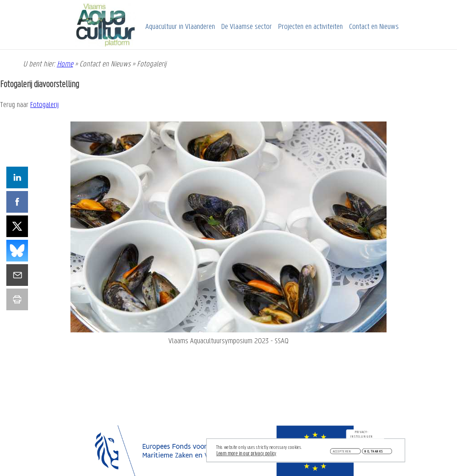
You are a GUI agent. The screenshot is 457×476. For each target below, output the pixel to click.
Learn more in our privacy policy (246, 455)
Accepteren (342, 453)
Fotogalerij (44, 105)
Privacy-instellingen (362, 436)
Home (65, 64)
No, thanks (374, 453)
